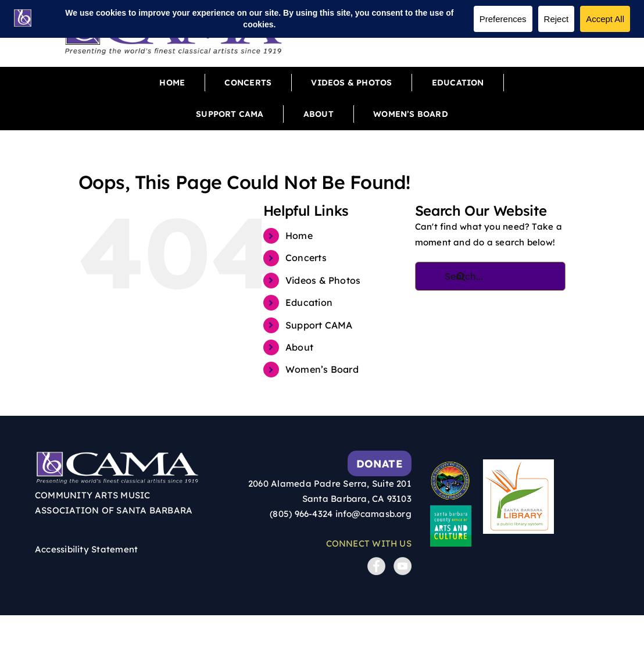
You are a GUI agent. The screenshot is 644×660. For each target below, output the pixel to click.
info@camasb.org (373, 514)
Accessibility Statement (86, 549)
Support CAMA (319, 325)
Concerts (306, 258)
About (299, 347)
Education (309, 302)
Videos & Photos (323, 280)
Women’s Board (322, 369)
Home (299, 236)
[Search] (461, 276)
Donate (380, 464)
